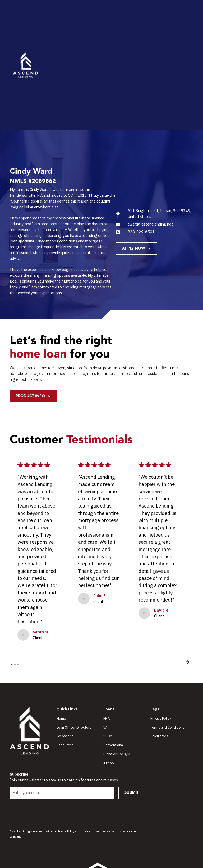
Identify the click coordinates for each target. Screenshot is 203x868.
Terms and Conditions (167, 727)
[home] (26, 65)
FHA (107, 718)
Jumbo (109, 763)
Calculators (159, 736)
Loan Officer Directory (74, 727)
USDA (108, 736)
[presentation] (50, 813)
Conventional (114, 745)
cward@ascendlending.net (150, 224)
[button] (189, 65)
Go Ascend (65, 736)
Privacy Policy (161, 718)
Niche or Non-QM (117, 754)
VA (105, 727)
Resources (65, 745)
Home (61, 718)
